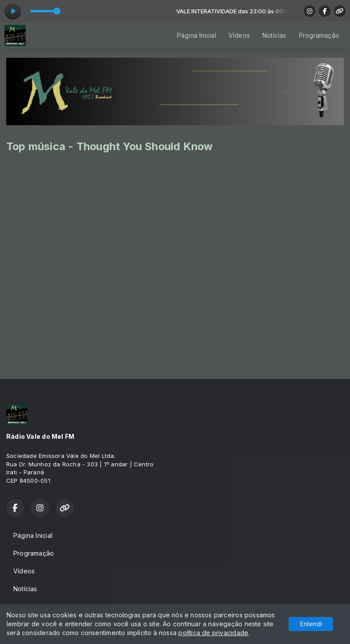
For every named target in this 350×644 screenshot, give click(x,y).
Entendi (311, 624)
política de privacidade (213, 633)
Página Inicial (197, 35)
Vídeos (239, 35)
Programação (319, 35)
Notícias (274, 35)
